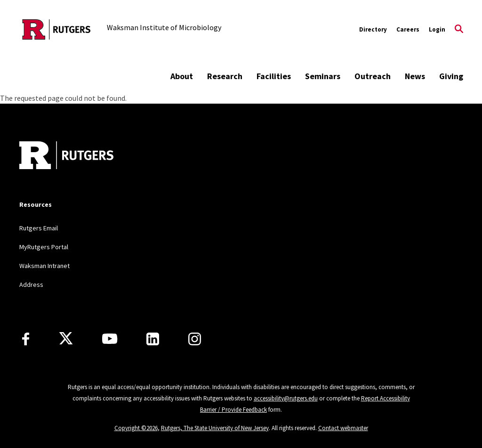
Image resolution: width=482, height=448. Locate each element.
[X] (66, 339)
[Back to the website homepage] (56, 29)
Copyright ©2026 (136, 428)
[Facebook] (26, 339)
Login (437, 29)
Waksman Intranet (44, 266)
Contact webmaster (343, 428)
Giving (451, 76)
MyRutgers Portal (44, 247)
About (182, 76)
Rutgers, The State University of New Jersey (215, 428)
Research (225, 76)
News (415, 76)
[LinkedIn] (153, 339)
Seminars (323, 76)
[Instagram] (195, 339)
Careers (408, 29)
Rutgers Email (39, 228)
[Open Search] (459, 30)
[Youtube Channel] (110, 339)
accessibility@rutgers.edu (286, 398)
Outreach (373, 76)
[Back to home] (66, 156)
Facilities (274, 76)
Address (31, 285)
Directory (373, 29)
